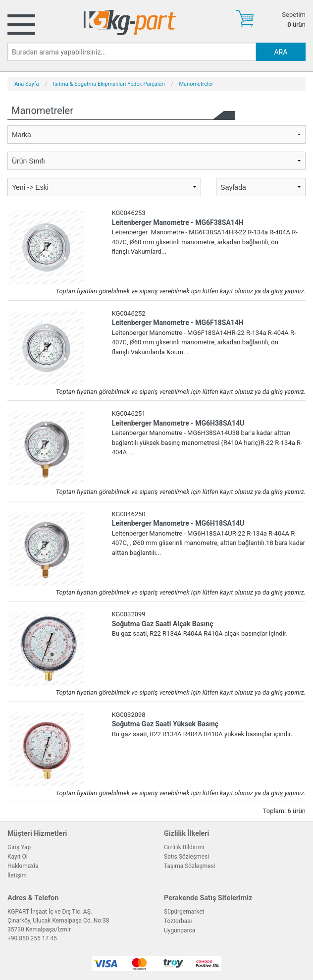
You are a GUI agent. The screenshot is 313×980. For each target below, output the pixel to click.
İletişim (17, 875)
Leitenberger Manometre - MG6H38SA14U (178, 423)
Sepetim (294, 15)
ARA (281, 52)
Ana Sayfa (26, 84)
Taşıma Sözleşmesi (190, 866)
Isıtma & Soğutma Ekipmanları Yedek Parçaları (109, 84)
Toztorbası (178, 921)
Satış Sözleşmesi (186, 857)
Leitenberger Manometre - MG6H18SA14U (178, 523)
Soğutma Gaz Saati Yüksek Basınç (165, 724)
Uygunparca (180, 930)
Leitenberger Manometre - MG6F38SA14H (178, 222)
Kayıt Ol (18, 857)
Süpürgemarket (184, 912)
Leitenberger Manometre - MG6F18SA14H (178, 323)
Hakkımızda (23, 866)
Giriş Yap (19, 847)
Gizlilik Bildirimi (184, 847)
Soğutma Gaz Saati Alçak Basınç (163, 624)
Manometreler (196, 84)
